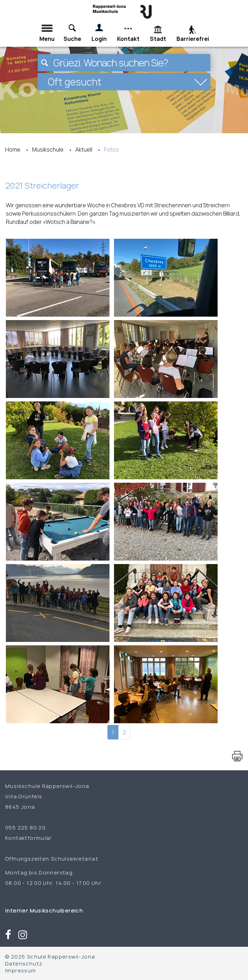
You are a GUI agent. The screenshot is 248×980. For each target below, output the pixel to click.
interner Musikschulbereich (44, 910)
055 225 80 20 (25, 827)
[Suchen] (45, 63)
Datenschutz (24, 963)
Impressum (21, 970)
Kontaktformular (28, 838)
